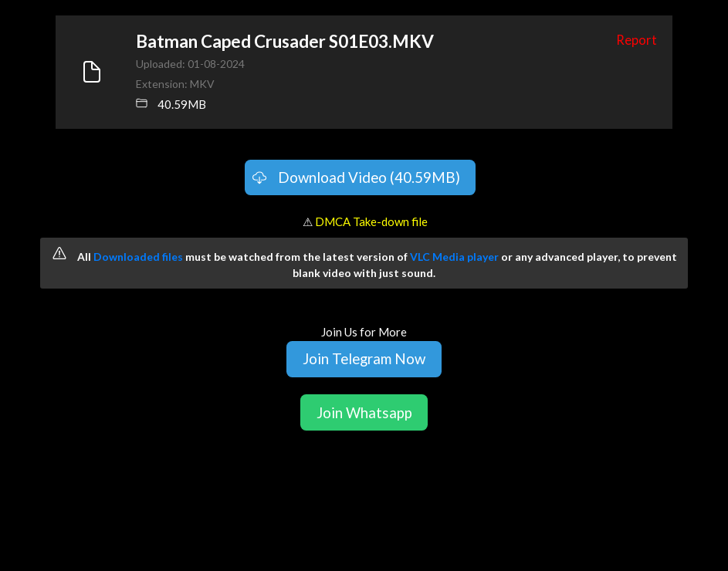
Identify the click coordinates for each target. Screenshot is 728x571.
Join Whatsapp (364, 412)
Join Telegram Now (364, 358)
